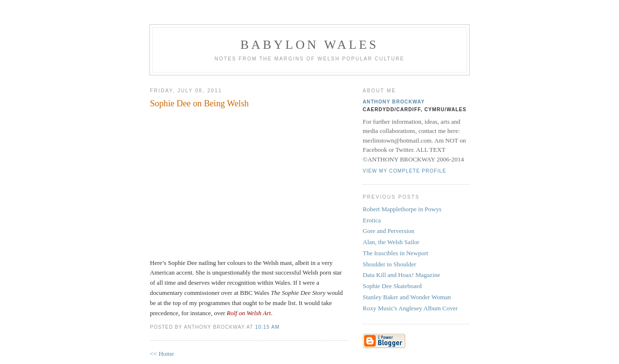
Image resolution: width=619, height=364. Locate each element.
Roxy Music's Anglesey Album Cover (410, 308)
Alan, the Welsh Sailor (391, 242)
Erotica (372, 220)
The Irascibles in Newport (395, 253)
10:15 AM (267, 327)
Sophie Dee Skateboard (392, 286)
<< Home (162, 354)
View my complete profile (405, 171)
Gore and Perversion (389, 231)
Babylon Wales (309, 45)
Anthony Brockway (394, 102)
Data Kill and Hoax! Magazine (401, 275)
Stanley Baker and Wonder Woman (407, 297)
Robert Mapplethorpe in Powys (402, 209)
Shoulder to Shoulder (390, 264)
